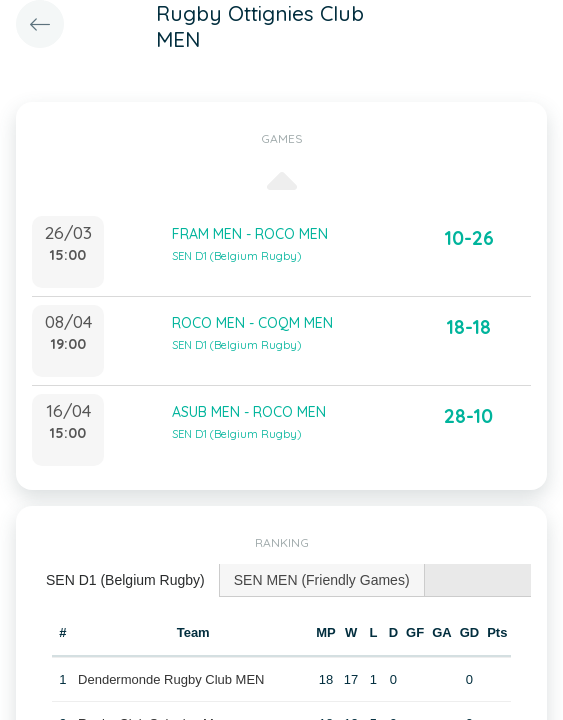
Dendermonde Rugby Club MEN (171, 679)
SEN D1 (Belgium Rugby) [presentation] (125, 580)
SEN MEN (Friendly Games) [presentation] (322, 580)
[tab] (126, 580)
